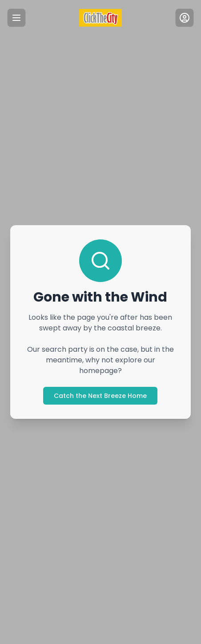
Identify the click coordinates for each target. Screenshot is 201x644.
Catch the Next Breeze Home (100, 396)
